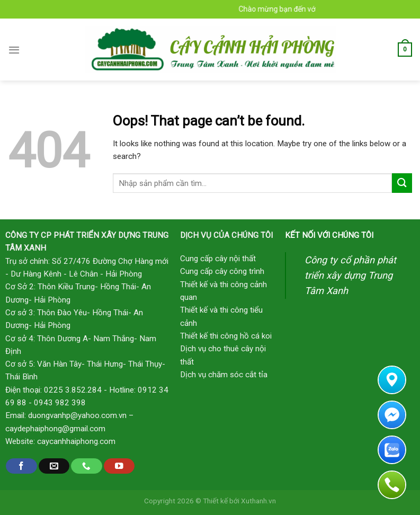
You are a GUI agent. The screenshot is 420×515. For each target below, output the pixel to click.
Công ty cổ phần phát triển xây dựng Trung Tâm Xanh (350, 275)
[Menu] (14, 50)
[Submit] (402, 183)
